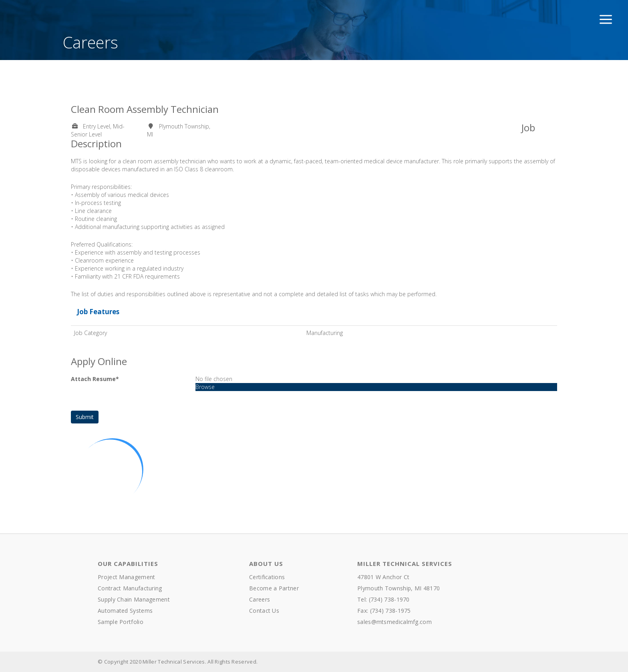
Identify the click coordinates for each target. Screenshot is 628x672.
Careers (260, 599)
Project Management (126, 577)
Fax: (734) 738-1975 (384, 611)
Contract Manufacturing (130, 588)
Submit (85, 417)
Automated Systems (125, 611)
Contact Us (264, 611)
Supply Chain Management (134, 599)
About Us (266, 564)
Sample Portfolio (121, 622)
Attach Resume (95, 379)
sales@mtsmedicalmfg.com (395, 622)
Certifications (267, 577)
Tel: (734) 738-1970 (383, 599)
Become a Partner (274, 588)
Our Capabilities (128, 564)
